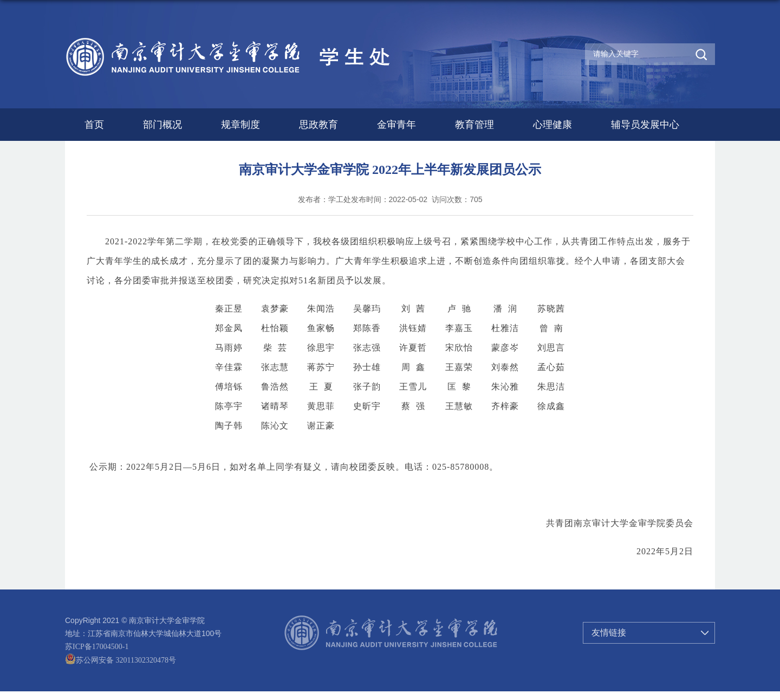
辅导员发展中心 (645, 125)
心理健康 (552, 125)
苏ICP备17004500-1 (97, 647)
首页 (94, 125)
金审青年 (396, 125)
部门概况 (162, 125)
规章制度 (240, 125)
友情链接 (609, 633)
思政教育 (318, 125)
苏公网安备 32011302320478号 (121, 660)
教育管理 (474, 125)
